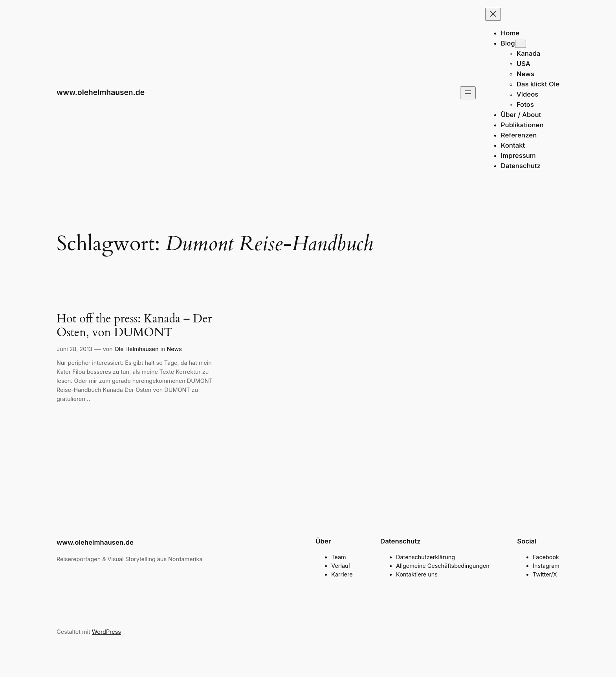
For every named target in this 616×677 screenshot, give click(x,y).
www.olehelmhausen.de (101, 92)
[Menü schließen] (493, 14)
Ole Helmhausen (137, 349)
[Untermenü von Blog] (521, 44)
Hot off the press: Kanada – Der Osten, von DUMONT (134, 326)
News (174, 349)
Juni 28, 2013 (74, 349)
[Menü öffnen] (468, 93)
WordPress (106, 632)
